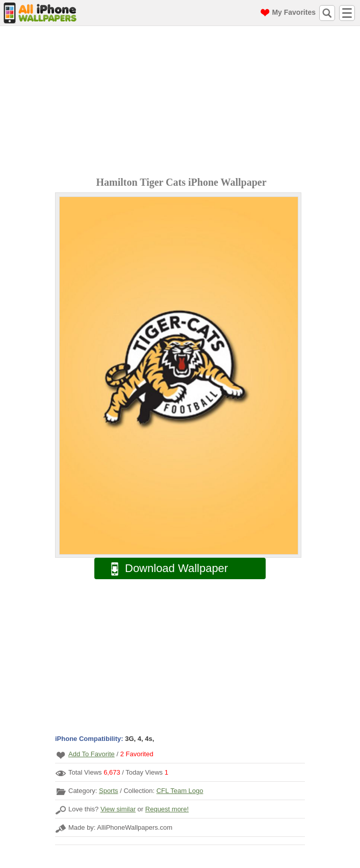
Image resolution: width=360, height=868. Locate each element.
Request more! (167, 809)
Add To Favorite (92, 754)
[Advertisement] (183, 103)
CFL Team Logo (180, 791)
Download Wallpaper (164, 569)
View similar (118, 809)
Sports (109, 791)
